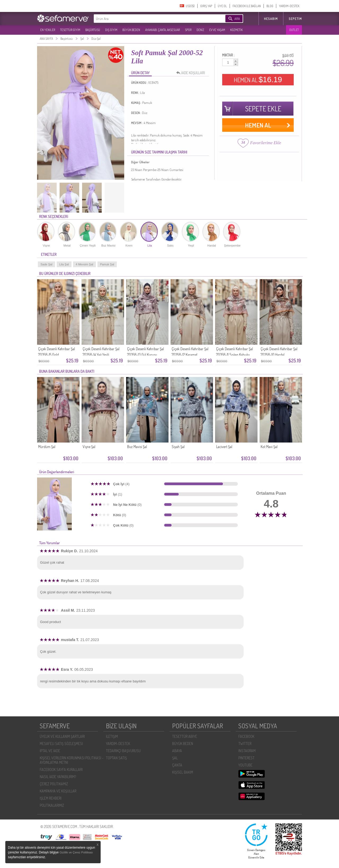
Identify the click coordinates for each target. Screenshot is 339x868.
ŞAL (175, 758)
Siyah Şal (178, 447)
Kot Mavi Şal (269, 447)
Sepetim (295, 19)
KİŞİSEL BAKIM (183, 772)
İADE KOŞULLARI (192, 73)
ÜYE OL (222, 6)
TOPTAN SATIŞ (116, 758)
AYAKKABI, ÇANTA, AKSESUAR (162, 30)
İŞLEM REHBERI (51, 798)
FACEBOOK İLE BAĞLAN (247, 6)
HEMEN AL (258, 80)
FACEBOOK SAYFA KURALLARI (61, 770)
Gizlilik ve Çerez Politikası (76, 852)
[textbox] (151, 19)
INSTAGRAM (247, 751)
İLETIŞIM (112, 736)
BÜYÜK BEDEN (131, 30)
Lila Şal (64, 264)
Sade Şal (46, 264)
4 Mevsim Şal (84, 264)
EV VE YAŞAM (217, 30)
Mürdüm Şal (47, 447)
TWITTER (245, 744)
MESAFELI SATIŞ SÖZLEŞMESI (61, 744)
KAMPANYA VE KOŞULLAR (58, 791)
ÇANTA (177, 765)
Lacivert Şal (224, 447)
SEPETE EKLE (263, 109)
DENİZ (200, 30)
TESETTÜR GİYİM (70, 30)
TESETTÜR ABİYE (185, 736)
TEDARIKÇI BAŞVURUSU (123, 751)
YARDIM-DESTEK (289, 6)
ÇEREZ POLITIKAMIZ (54, 784)
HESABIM (271, 19)
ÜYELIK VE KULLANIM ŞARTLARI (62, 736)
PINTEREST (246, 758)
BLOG (270, 6)
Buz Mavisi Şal (137, 447)
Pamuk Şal (107, 264)
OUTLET (294, 30)
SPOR (188, 30)
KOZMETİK (236, 30)
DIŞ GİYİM (111, 30)
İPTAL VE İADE (50, 751)
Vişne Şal (89, 447)
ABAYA (177, 751)
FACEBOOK (246, 736)
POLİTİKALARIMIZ (52, 805)
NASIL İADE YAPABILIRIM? (58, 777)
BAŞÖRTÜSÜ (93, 30)
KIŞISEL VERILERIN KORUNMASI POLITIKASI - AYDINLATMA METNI (72, 760)
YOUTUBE (245, 765)
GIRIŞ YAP (206, 6)
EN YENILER (48, 30)
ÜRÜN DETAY (140, 73)
